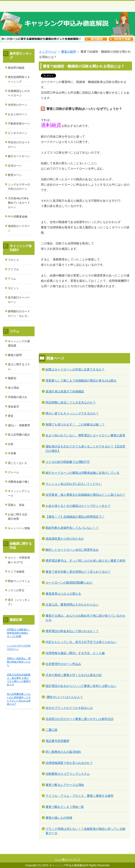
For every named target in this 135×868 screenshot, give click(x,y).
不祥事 (12, 453)
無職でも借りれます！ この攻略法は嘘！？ (75, 424)
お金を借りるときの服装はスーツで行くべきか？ (78, 506)
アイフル (13, 269)
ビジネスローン (18, 133)
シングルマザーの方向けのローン (19, 187)
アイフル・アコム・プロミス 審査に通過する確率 (80, 796)
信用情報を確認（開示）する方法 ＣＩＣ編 (75, 653)
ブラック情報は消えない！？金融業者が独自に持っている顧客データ (86, 831)
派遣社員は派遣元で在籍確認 (65, 391)
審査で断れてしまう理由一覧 (65, 807)
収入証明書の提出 (19, 435)
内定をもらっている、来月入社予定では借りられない (81, 642)
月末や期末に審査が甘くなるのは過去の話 (74, 675)
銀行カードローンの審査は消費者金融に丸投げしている (83, 473)
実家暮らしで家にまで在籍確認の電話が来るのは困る (81, 380)
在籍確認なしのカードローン (19, 93)
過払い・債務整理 (19, 425)
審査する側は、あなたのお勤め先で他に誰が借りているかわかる (86, 618)
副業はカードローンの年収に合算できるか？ (75, 369)
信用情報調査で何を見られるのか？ (69, 763)
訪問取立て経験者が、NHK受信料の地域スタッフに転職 (19, 633)
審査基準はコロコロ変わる (63, 594)
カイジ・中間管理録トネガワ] (19, 560)
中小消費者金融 (18, 217)
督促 (11, 416)
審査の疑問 (69, 52)
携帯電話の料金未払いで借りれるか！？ (72, 631)
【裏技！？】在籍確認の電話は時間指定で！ (75, 517)
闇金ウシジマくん (19, 581)
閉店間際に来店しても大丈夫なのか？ (71, 402)
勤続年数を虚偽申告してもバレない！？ (72, 528)
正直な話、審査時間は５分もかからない (72, 604)
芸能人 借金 (16, 505)
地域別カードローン (19, 228)
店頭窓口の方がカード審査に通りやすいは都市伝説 (80, 719)
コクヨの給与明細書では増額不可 (68, 462)
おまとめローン (18, 114)
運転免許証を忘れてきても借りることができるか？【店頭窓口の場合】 (86, 449)
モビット (13, 288)
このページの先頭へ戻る (118, 852)
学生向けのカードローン (19, 145)
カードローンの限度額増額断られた (69, 583)
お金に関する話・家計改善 (19, 517)
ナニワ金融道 (16, 572)
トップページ (48, 52)
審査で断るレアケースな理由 (65, 785)
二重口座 (52, 730)
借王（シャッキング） (19, 602)
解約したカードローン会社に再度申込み (72, 550)
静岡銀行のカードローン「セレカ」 (19, 314)
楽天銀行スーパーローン (19, 300)
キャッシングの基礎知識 (19, 343)
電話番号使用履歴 (57, 741)
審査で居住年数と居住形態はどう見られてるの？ (78, 572)
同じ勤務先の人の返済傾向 (63, 752)
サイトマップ (73, 859)
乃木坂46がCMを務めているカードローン (19, 203)
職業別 (12, 378)
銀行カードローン (19, 156)
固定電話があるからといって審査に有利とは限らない (81, 686)
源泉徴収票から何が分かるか (65, 539)
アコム (12, 279)
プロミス (13, 260)
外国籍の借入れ (18, 397)
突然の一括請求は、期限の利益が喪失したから (19, 662)
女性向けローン (18, 105)
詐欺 (11, 444)
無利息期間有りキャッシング (19, 79)
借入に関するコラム (19, 367)
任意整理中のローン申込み (63, 664)
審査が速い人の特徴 (59, 818)
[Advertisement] (85, 321)
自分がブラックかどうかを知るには (69, 708)
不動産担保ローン (19, 123)
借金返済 (13, 406)
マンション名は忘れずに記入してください (74, 484)
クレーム (13, 472)
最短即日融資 (16, 68)
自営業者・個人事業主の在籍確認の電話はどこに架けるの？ (86, 495)
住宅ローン (15, 166)
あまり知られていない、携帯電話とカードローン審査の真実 (86, 435)
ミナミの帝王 (16, 590)
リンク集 (60, 859)
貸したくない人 (18, 463)
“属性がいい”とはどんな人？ (64, 697)
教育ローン (15, 175)
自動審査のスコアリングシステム (68, 774)
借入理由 (13, 388)
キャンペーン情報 (19, 528)
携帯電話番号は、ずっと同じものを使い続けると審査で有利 (86, 561)
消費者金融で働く (19, 482)
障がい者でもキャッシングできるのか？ (72, 413)
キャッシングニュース (19, 493)
